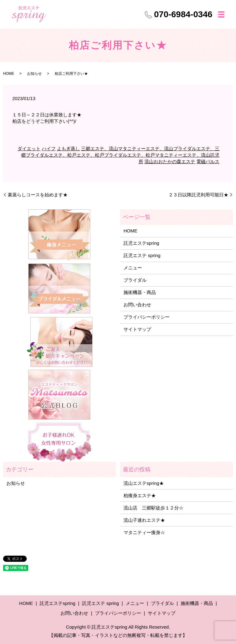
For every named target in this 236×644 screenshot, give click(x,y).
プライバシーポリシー (147, 317)
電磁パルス (208, 161)
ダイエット (29, 149)
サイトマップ (137, 329)
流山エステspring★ (144, 483)
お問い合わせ (137, 305)
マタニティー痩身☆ (144, 532)
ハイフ (49, 149)
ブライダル (135, 280)
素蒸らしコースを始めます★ (38, 195)
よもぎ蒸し (68, 149)
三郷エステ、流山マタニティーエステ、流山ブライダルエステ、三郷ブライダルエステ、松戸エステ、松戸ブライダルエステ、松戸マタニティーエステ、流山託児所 (120, 155)
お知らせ (34, 74)
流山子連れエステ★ (144, 520)
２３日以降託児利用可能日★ (198, 195)
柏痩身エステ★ (140, 495)
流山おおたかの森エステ (170, 161)
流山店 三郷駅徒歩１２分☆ (153, 508)
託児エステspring (141, 243)
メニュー (133, 268)
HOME (9, 74)
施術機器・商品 (140, 292)
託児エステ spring (142, 255)
